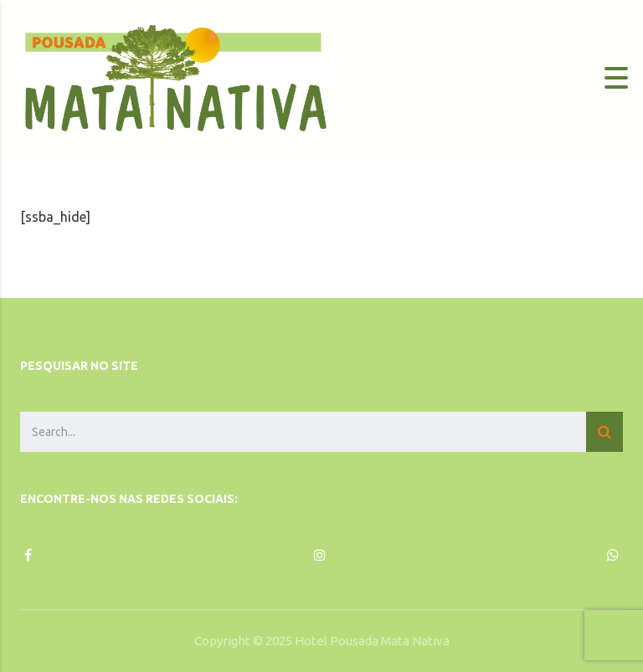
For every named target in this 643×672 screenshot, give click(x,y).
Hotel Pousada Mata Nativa (372, 641)
